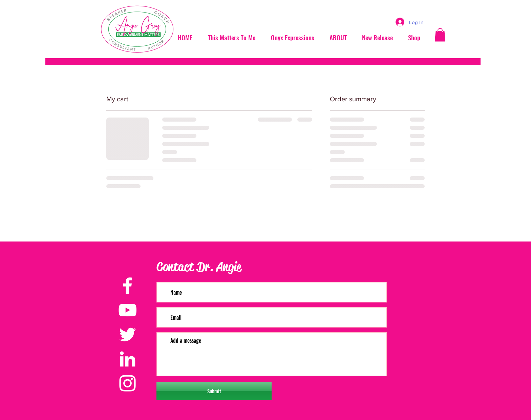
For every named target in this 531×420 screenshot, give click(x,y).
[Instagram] (128, 383)
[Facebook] (128, 286)
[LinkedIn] (128, 359)
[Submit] (214, 391)
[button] (440, 35)
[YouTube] (128, 310)
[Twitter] (128, 334)
